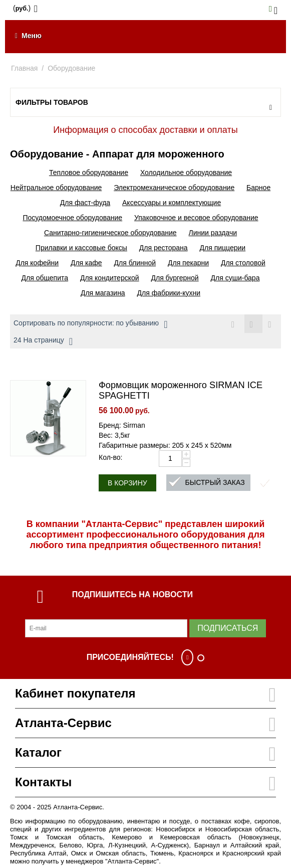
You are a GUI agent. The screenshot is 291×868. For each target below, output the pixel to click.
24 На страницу (43, 341)
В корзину (127, 483)
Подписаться (228, 628)
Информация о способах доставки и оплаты (145, 130)
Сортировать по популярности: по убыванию (90, 324)
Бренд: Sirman (122, 425)
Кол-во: (110, 457)
